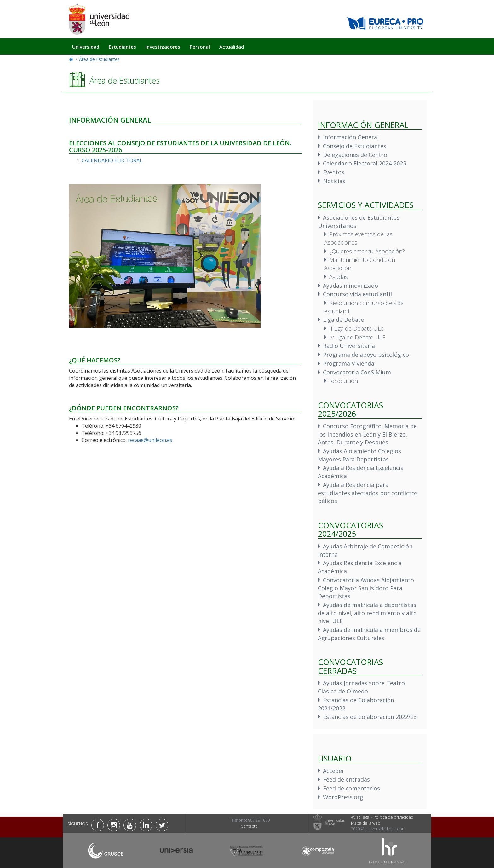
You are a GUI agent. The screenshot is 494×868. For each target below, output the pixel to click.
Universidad (86, 47)
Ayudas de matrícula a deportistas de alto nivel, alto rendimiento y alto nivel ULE (367, 613)
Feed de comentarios (351, 788)
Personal (200, 47)
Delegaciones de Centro (355, 155)
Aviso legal (361, 817)
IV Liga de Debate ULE (357, 337)
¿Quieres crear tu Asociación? (367, 251)
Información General (351, 137)
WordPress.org (343, 797)
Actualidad (232, 47)
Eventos (334, 172)
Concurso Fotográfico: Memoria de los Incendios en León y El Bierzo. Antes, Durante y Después (367, 434)
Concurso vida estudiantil (357, 294)
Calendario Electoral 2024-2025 (365, 163)
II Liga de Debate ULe (356, 328)
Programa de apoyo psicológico (366, 355)
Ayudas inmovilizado (350, 286)
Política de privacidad (393, 817)
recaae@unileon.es (150, 440)
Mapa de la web (366, 823)
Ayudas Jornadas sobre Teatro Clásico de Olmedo (361, 687)
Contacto (249, 826)
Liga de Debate (343, 320)
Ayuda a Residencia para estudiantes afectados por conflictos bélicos (368, 493)
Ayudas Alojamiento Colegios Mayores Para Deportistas (359, 455)
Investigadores (163, 47)
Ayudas (339, 277)
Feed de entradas (346, 779)
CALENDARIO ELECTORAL (112, 160)
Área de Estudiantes (99, 59)
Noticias (334, 181)
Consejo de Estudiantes (355, 146)
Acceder (334, 771)
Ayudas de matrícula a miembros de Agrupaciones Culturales (369, 634)
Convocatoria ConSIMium (357, 372)
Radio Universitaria (349, 346)
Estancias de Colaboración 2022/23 (370, 717)
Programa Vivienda (349, 363)
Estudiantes (122, 47)
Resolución (344, 381)
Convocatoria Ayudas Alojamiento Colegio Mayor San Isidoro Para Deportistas (366, 588)
